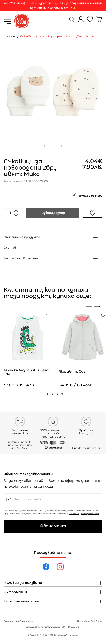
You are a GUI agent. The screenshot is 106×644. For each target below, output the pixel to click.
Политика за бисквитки (90, 621)
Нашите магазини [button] (21, 601)
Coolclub (44, 635)
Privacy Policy (67, 511)
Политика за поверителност (84, 514)
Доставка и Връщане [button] (21, 258)
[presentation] (89, 306)
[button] (48, 394)
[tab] (53, 237)
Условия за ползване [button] (23, 583)
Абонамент (53, 526)
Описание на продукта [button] (22, 237)
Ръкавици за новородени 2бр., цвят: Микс (57, 36)
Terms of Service (83, 511)
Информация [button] (16, 592)
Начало (10, 36)
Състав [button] (10, 248)
